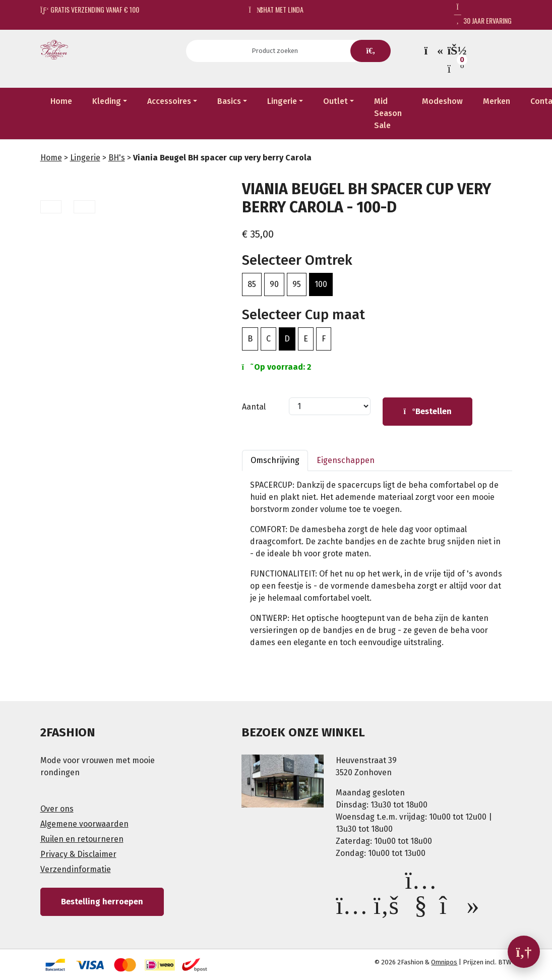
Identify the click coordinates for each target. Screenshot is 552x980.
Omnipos (444, 962)
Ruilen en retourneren (82, 839)
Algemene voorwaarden (84, 824)
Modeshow (442, 101)
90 (274, 284)
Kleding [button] (107, 101)
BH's (117, 158)
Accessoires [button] (169, 101)
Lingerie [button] (282, 101)
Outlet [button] (335, 101)
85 (252, 284)
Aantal (254, 407)
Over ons (57, 809)
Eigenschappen (346, 460)
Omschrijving (275, 460)
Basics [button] (229, 101)
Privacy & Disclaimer (78, 854)
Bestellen (427, 411)
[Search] (278, 51)
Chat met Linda (276, 9)
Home (61, 101)
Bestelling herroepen (102, 902)
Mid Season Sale (388, 113)
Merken (497, 101)
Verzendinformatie (76, 869)
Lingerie (85, 158)
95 (297, 284)
